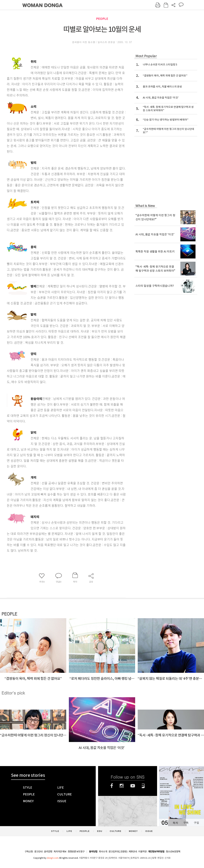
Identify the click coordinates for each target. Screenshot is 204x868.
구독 (186, 823)
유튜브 (133, 786)
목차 (175, 823)
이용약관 (142, 852)
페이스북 (112, 786)
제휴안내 (133, 852)
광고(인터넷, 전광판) (118, 852)
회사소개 (103, 852)
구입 (196, 823)
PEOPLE (102, 19)
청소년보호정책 (173, 852)
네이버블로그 (143, 786)
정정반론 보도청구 (76, 852)
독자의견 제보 (60, 852)
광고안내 (38, 852)
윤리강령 (48, 852)
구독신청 (29, 852)
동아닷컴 (93, 852)
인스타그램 (122, 786)
